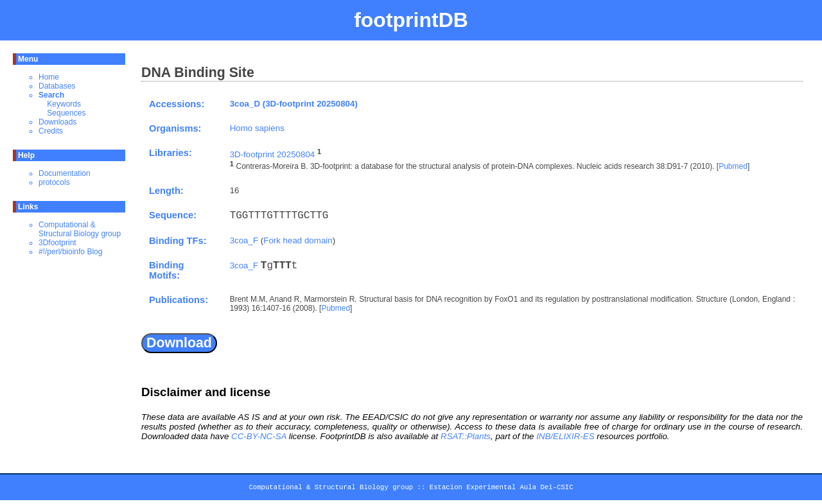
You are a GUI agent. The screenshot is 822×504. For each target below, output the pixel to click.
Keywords (64, 104)
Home (49, 77)
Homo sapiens (257, 128)
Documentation (65, 173)
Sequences (66, 113)
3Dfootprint (57, 243)
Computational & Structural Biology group (80, 229)
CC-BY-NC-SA (259, 436)
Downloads (57, 122)
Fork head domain (298, 240)
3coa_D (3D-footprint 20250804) (294, 104)
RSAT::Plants (466, 436)
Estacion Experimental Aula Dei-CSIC (502, 489)
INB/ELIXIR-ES (565, 436)
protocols (54, 182)
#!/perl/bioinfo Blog (70, 252)
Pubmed (733, 167)
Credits (51, 131)
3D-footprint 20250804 (273, 154)
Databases (57, 86)
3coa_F (244, 240)
